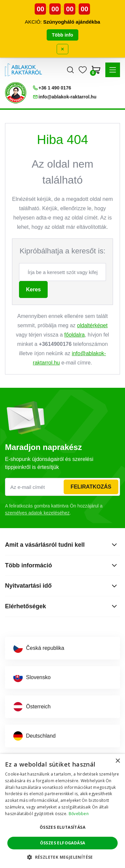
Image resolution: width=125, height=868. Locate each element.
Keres (33, 289)
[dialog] (62, 811)
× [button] (117, 761)
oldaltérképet (92, 325)
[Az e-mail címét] (62, 487)
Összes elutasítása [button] (62, 827)
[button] (113, 70)
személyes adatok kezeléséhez (37, 513)
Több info (63, 35)
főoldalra (74, 335)
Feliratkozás (91, 487)
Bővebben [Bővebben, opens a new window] (79, 814)
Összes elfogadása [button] (63, 843)
